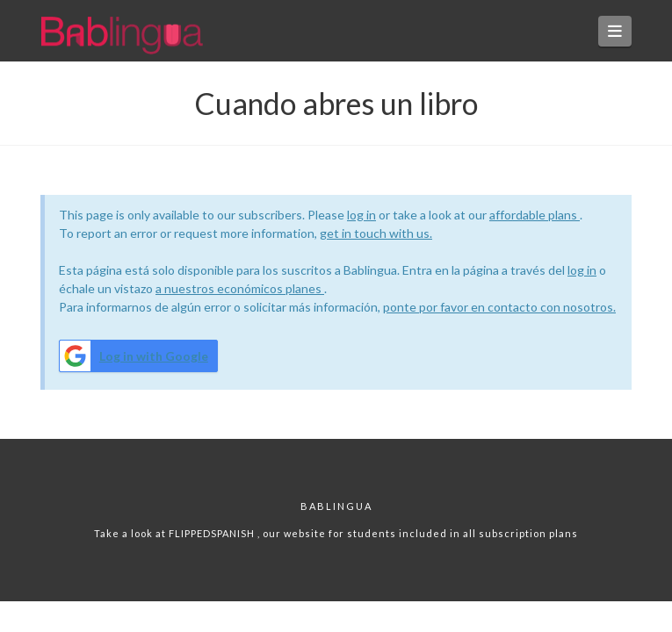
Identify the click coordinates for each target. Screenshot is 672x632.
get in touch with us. (376, 233)
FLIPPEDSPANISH (213, 533)
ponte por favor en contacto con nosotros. (499, 307)
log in (361, 215)
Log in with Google (134, 356)
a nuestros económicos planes (240, 288)
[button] (615, 31)
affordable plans (535, 215)
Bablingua (336, 506)
